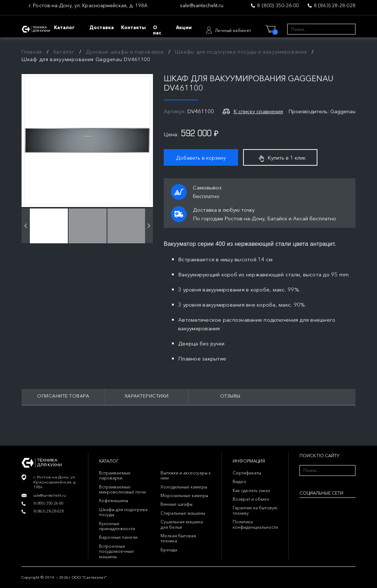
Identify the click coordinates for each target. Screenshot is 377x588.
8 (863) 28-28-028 (335, 5)
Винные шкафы (176, 504)
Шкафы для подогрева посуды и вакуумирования (241, 52)
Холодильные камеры (184, 487)
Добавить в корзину (201, 158)
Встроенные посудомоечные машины (117, 551)
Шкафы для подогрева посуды (123, 512)
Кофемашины (114, 500)
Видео (239, 481)
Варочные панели (118, 537)
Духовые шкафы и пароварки (125, 52)
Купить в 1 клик (282, 158)
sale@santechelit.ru (202, 6)
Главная (32, 52)
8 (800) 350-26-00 (278, 5)
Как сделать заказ (251, 490)
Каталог (64, 52)
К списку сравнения (258, 111)
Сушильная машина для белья (182, 524)
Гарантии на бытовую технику (255, 510)
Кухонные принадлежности (117, 526)
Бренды (169, 550)
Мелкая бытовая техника (178, 538)
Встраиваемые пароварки (115, 475)
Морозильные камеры (184, 495)
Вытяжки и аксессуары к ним (186, 475)
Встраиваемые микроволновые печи (122, 489)
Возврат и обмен (251, 499)
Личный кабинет (233, 30)
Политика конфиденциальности (255, 524)
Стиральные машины (183, 513)
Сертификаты (247, 473)
